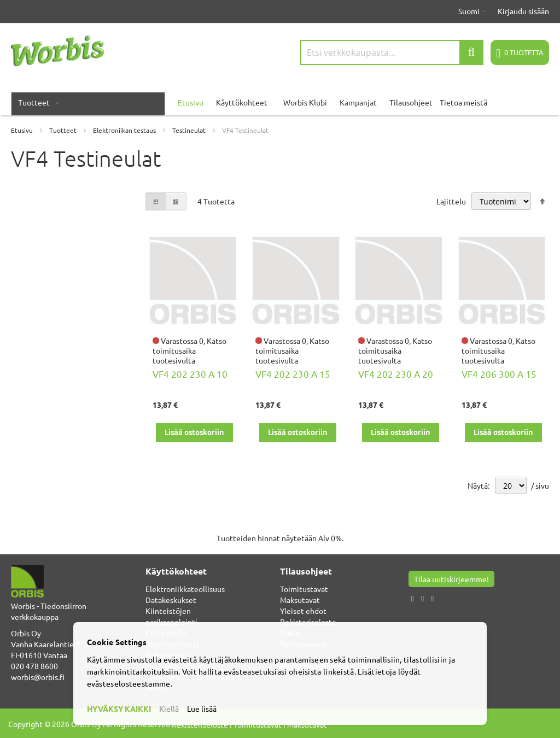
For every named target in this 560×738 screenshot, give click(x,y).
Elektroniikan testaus (125, 130)
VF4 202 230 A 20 (396, 374)
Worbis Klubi (305, 102)
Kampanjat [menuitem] (358, 102)
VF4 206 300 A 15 (499, 374)
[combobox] (392, 52)
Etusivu (23, 130)
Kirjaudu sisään (523, 11)
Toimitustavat (304, 589)
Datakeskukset (171, 600)
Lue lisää (202, 708)
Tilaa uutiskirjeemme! (451, 579)
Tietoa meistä (463, 102)
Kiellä (169, 708)
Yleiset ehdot (303, 611)
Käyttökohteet (242, 102)
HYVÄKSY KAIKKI (119, 708)
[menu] (280, 102)
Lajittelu (451, 201)
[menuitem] (36, 102)
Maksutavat (300, 600)
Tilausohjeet (411, 102)
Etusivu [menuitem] (191, 102)
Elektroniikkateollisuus (185, 589)
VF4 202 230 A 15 (293, 374)
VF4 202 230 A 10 (190, 374)
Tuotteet (64, 130)
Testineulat (190, 130)
